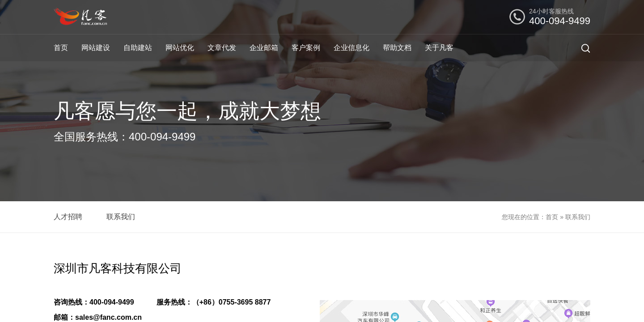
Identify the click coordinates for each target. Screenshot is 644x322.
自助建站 (138, 48)
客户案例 (306, 48)
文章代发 (222, 48)
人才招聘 (68, 217)
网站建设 (96, 48)
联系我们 (121, 217)
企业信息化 (352, 48)
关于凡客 (439, 48)
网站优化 (180, 48)
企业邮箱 (264, 48)
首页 (61, 48)
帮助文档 (397, 48)
